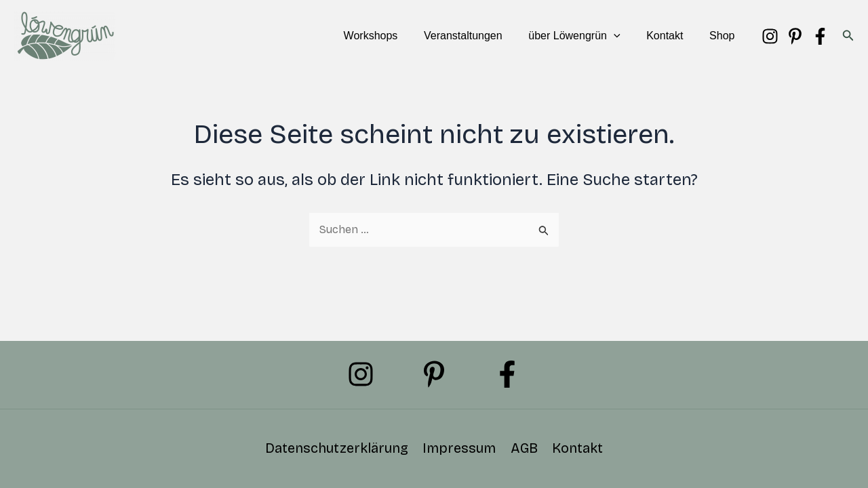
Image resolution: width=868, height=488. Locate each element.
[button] (625, 36)
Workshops (391, 36)
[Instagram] (770, 36)
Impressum (460, 449)
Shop (724, 36)
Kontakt (671, 36)
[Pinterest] (795, 36)
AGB (524, 449)
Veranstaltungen (479, 36)
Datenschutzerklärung (338, 449)
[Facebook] (820, 36)
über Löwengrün (586, 36)
